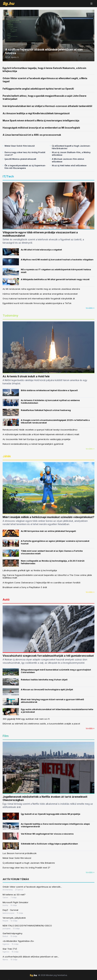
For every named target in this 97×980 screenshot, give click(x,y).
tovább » (90, 308)
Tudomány (10, 315)
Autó (6, 600)
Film (6, 736)
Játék (7, 456)
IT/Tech (8, 176)
